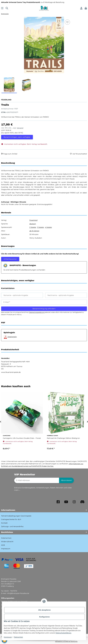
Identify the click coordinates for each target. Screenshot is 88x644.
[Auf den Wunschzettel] (67, 22)
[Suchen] (7, 8)
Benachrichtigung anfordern (44, 309)
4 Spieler (48, 227)
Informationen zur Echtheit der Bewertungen (66, 642)
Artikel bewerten (10, 259)
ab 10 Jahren (34, 231)
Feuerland (33, 220)
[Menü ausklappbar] (2, 8)
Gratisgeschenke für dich (11, 519)
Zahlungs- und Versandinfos (12, 526)
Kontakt (4, 523)
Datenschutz (18, 637)
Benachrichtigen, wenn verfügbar (17, 137)
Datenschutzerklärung (63, 633)
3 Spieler (41, 227)
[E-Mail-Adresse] (37, 480)
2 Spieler (33, 227)
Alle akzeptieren (44, 610)
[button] (81, 8)
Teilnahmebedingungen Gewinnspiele (16, 516)
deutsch (33, 224)
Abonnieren (66, 480)
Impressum (8, 637)
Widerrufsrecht (7, 542)
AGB (3, 545)
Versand (20, 128)
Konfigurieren (44, 617)
